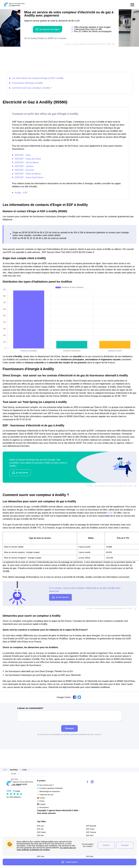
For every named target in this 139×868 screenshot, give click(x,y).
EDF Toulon (90, 829)
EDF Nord (90, 857)
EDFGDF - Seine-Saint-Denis (29, 177)
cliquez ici (98, 734)
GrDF (110, 513)
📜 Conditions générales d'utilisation (50, 788)
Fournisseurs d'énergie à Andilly (27, 83)
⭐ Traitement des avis (45, 795)
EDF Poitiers (41, 832)
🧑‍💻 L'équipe (41, 804)
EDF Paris (90, 835)
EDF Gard (41, 857)
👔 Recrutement (43, 807)
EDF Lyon (41, 826)
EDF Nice (40, 835)
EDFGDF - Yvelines (24, 166)
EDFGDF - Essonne (24, 170)
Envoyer (70, 728)
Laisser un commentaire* (70, 714)
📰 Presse (41, 801)
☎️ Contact (41, 798)
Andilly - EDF (21, 193)
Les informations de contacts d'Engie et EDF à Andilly (38, 78)
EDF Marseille (91, 826)
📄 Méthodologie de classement (48, 792)
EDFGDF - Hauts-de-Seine (28, 159)
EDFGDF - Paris (23, 155)
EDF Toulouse (91, 832)
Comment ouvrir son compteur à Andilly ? (32, 88)
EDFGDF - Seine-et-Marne (28, 174)
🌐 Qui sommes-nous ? (45, 785)
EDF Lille (40, 829)
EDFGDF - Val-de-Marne (27, 162)
